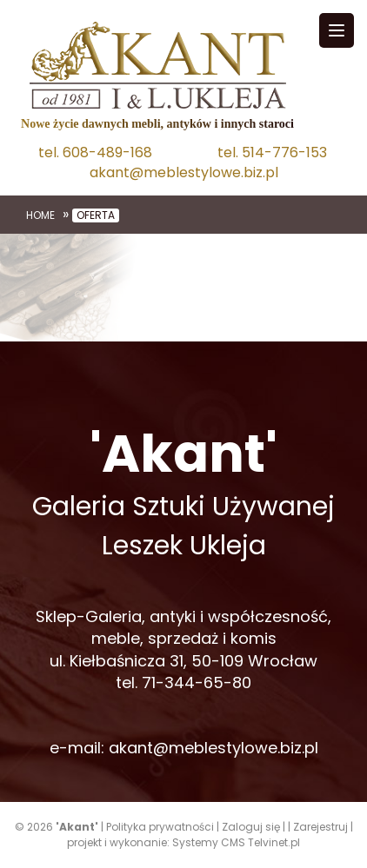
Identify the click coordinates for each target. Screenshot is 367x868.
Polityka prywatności (160, 827)
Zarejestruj (320, 827)
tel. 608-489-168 (95, 153)
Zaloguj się (251, 827)
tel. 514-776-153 (272, 153)
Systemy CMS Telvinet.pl (236, 842)
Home (40, 215)
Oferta (96, 215)
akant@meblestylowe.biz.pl (184, 173)
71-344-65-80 (197, 682)
